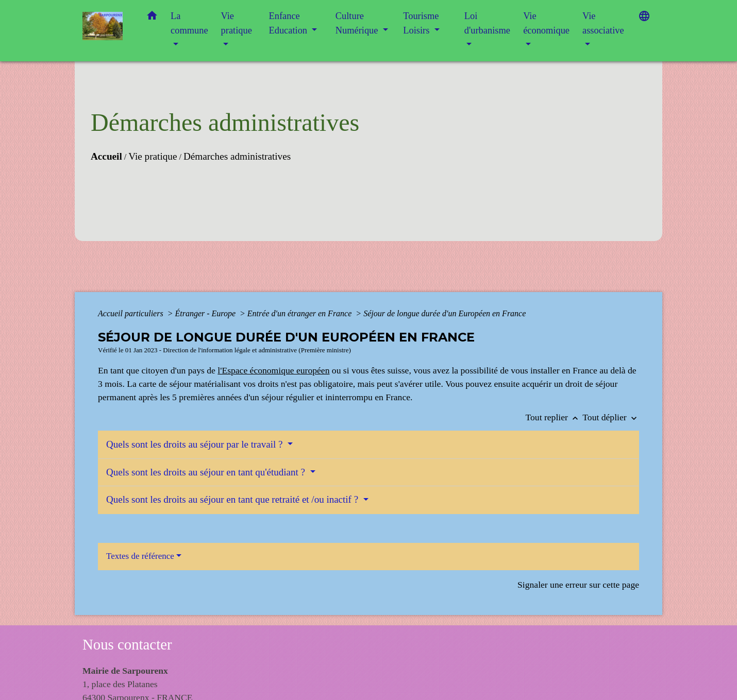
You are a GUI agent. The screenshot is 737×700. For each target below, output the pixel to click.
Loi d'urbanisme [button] (487, 23)
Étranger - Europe (206, 313)
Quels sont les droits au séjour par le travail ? (196, 444)
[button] (152, 18)
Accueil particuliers (132, 313)
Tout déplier (611, 417)
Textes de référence (140, 556)
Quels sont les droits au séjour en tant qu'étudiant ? (207, 472)
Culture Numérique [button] (358, 23)
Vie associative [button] (603, 23)
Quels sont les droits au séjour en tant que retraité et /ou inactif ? (233, 499)
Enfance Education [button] (289, 23)
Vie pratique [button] (237, 23)
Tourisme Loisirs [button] (421, 23)
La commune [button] (189, 23)
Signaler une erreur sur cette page (578, 585)
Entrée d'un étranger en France (300, 313)
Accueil (106, 156)
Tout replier (554, 417)
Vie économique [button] (546, 23)
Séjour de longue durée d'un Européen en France (445, 313)
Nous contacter (127, 644)
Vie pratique (153, 156)
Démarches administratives (237, 156)
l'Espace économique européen (273, 370)
